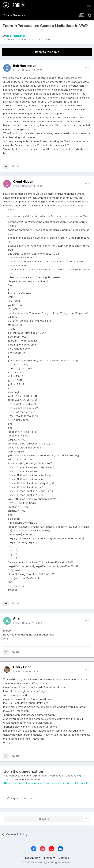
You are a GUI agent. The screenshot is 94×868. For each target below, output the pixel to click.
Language (33, 858)
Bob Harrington (16, 36)
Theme (49, 858)
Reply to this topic (47, 52)
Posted (28, 70)
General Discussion (38, 39)
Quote (16, 166)
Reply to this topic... (21, 798)
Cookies (64, 858)
